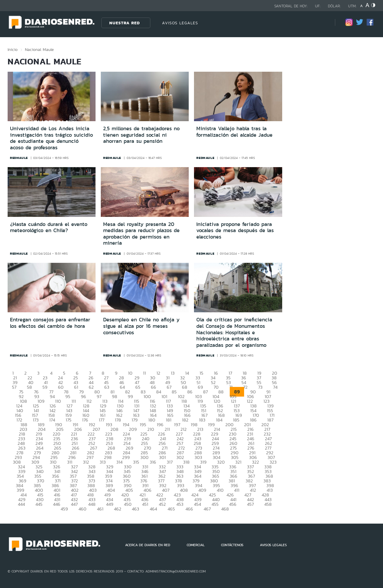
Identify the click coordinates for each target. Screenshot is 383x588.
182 (185, 420)
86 (190, 392)
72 (245, 387)
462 (118, 509)
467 (207, 509)
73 (260, 387)
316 (153, 462)
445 (39, 504)
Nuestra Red (125, 23)
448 (92, 504)
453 (180, 504)
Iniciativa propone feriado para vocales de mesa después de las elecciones (235, 230)
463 (136, 509)
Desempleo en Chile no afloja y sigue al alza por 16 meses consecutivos (141, 326)
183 (202, 420)
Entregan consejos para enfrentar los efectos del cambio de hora (50, 323)
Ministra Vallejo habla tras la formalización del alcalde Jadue (234, 132)
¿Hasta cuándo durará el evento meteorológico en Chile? (49, 227)
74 (275, 387)
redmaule (19, 158)
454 (198, 504)
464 (153, 509)
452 (162, 504)
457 (250, 504)
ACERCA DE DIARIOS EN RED (148, 545)
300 (144, 457)
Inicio (13, 49)
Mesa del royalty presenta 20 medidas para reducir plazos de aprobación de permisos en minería (141, 234)
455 (215, 504)
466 (189, 509)
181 (169, 420)
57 (14, 387)
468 (225, 509)
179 (135, 420)
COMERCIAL (196, 545)
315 (136, 462)
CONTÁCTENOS (232, 545)
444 (21, 504)
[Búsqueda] (322, 23)
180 (152, 420)
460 (82, 509)
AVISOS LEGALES (180, 23)
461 (100, 509)
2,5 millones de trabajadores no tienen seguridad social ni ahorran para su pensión (141, 135)
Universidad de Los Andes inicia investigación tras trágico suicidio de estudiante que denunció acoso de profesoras (51, 138)
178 (118, 420)
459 (64, 509)
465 (171, 509)
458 (268, 504)
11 (144, 373)
